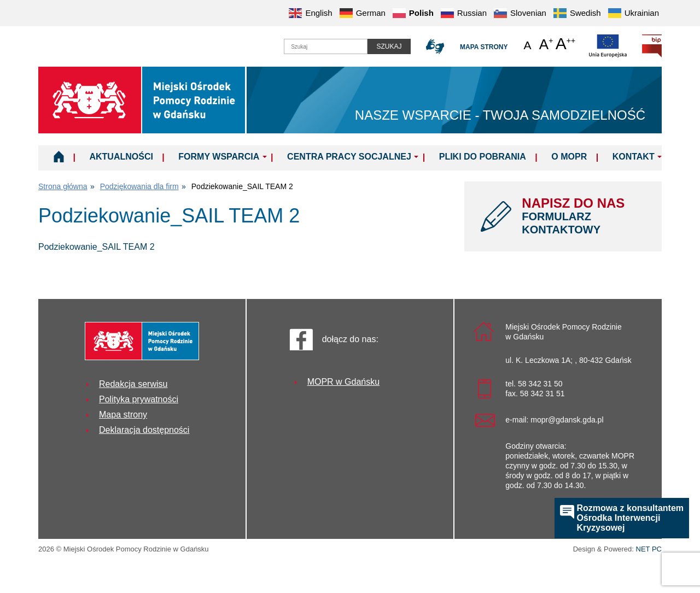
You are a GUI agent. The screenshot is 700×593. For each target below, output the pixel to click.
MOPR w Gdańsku (343, 382)
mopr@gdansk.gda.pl (567, 420)
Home (59, 156)
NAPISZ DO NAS (584, 216)
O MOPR (569, 157)
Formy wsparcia (219, 157)
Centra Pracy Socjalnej (349, 157)
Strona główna (63, 186)
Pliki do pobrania (483, 157)
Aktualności (121, 157)
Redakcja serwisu (133, 384)
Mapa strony (484, 47)
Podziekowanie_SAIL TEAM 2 (97, 247)
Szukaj (389, 46)
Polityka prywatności (139, 399)
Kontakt (634, 157)
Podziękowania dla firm (139, 186)
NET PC (649, 550)
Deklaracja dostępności (144, 430)
